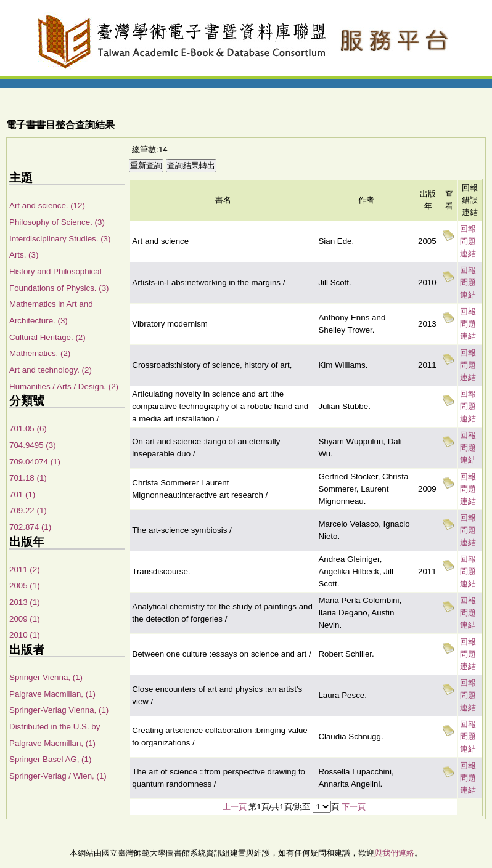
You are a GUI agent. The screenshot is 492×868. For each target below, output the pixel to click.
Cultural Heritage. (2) (47, 337)
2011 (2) (25, 570)
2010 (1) (25, 635)
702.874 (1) (30, 527)
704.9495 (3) (33, 445)
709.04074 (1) (35, 462)
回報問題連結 (468, 241)
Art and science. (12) (47, 205)
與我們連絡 (394, 853)
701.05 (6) (28, 428)
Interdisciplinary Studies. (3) (60, 239)
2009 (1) (25, 619)
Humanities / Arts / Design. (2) (64, 387)
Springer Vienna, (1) (46, 677)
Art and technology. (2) (51, 370)
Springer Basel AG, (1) (50, 759)
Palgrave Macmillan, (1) (52, 694)
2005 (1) (25, 586)
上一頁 (235, 807)
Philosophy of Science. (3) (57, 222)
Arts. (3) (24, 255)
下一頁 (354, 807)
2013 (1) (25, 602)
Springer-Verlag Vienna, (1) (59, 710)
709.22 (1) (28, 510)
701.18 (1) (28, 478)
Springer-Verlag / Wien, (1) (58, 776)
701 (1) (22, 494)
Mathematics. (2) (40, 353)
